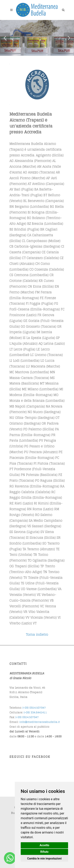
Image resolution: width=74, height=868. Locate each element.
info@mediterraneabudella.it (40, 722)
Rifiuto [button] (44, 852)
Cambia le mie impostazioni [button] (44, 858)
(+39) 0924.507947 (34, 708)
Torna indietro (37, 634)
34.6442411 (40, 712)
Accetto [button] (44, 845)
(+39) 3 (28, 712)
